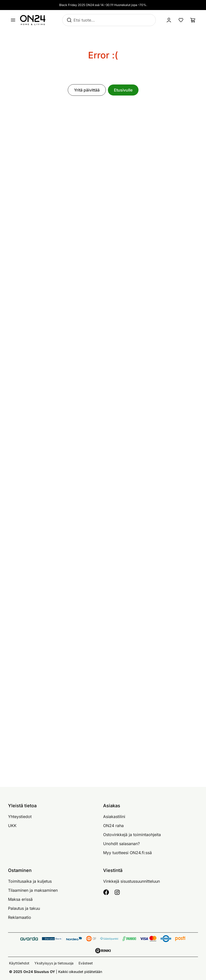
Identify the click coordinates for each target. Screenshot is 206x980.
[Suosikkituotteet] (181, 20)
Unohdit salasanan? (121, 844)
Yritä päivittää (87, 90)
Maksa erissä (20, 899)
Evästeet (86, 963)
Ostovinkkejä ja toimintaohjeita (132, 835)
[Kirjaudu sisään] (169, 20)
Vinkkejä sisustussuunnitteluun (131, 881)
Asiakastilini (114, 817)
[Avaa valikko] (13, 20)
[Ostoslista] (193, 20)
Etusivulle (123, 90)
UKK (12, 826)
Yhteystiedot (20, 817)
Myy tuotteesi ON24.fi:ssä (127, 853)
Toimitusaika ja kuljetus (30, 881)
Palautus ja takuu (24, 908)
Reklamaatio (20, 917)
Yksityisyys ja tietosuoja (54, 963)
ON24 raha (113, 826)
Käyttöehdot (19, 963)
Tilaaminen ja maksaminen (33, 890)
